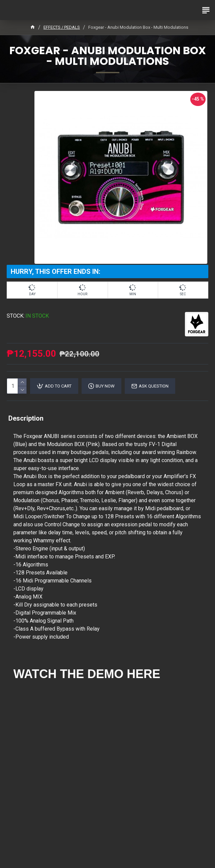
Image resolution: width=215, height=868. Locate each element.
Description (26, 418)
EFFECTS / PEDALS (62, 27)
